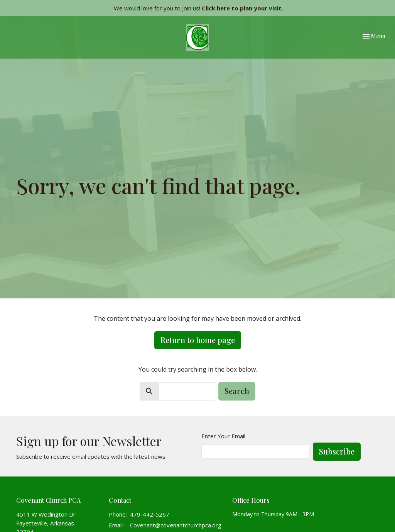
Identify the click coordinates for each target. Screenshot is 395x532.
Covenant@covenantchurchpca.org (176, 525)
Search (237, 391)
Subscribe (337, 451)
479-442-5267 (150, 514)
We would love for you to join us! (198, 8)
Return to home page (198, 340)
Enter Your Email (223, 436)
